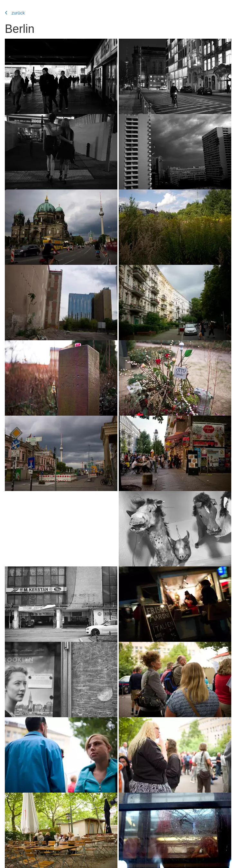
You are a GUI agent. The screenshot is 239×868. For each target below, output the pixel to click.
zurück (15, 13)
